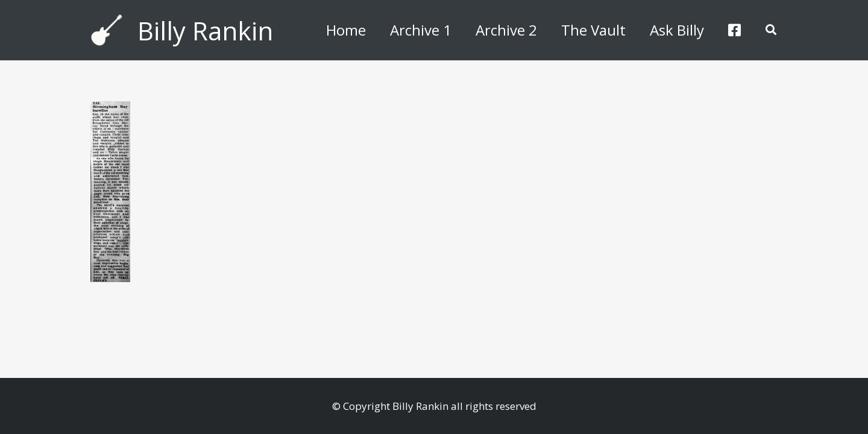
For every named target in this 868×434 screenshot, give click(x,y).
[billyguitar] (107, 30)
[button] (771, 30)
